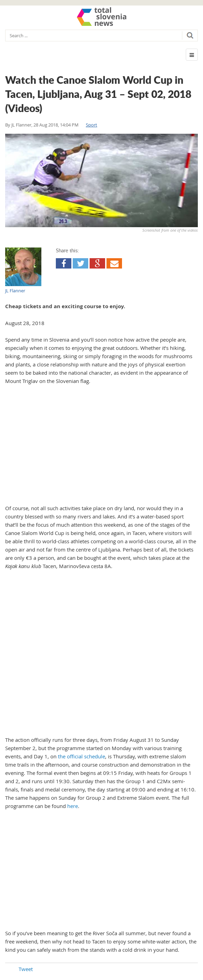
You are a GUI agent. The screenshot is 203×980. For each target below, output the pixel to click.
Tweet (26, 969)
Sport (92, 125)
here (73, 806)
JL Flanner (21, 125)
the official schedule (82, 756)
